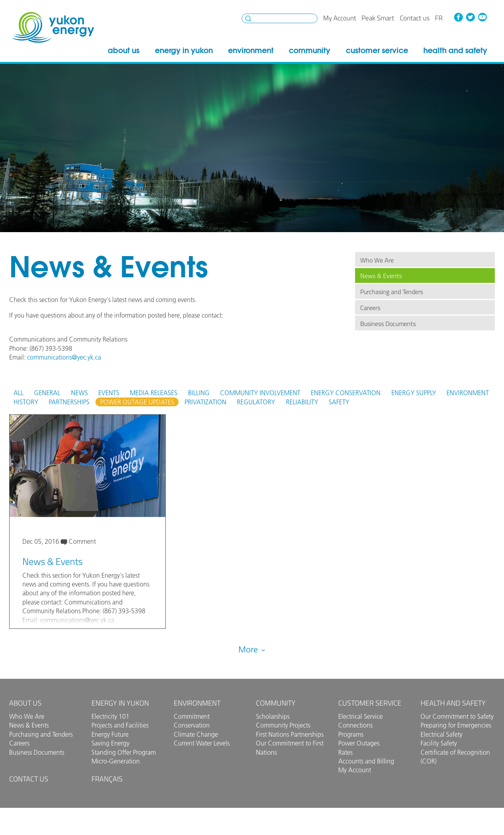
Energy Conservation (346, 393)
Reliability (302, 402)
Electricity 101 (110, 716)
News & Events (381, 276)
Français (107, 779)
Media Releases (154, 393)
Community (310, 50)
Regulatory (256, 402)
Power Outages (359, 743)
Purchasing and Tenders (392, 292)
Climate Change (196, 734)
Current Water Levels (202, 743)
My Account (340, 18)
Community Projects (283, 725)
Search (248, 19)
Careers (370, 308)
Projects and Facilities (120, 725)
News (79, 393)
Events (109, 393)
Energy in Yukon (184, 50)
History (26, 402)
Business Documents (388, 324)
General (47, 393)
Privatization (205, 402)
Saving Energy (110, 743)
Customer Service (377, 50)
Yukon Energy (53, 27)
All (19, 393)
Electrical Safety (441, 734)
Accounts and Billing (366, 761)
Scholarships (273, 716)
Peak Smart (378, 18)
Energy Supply (414, 393)
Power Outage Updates (137, 402)
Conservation (192, 725)
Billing (199, 393)
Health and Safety (455, 50)
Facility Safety (439, 743)
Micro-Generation (116, 761)
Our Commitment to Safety (457, 716)
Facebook (458, 17)
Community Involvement (260, 393)
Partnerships (69, 402)
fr (439, 18)
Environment (251, 50)
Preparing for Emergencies (456, 725)
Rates (345, 752)
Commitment (192, 716)
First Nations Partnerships (290, 734)
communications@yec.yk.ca (64, 357)
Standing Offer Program (124, 752)
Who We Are (377, 260)
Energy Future (110, 734)
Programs (351, 734)
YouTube (482, 17)
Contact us (415, 18)
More (252, 649)
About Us (124, 50)
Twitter (470, 17)
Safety (339, 402)
